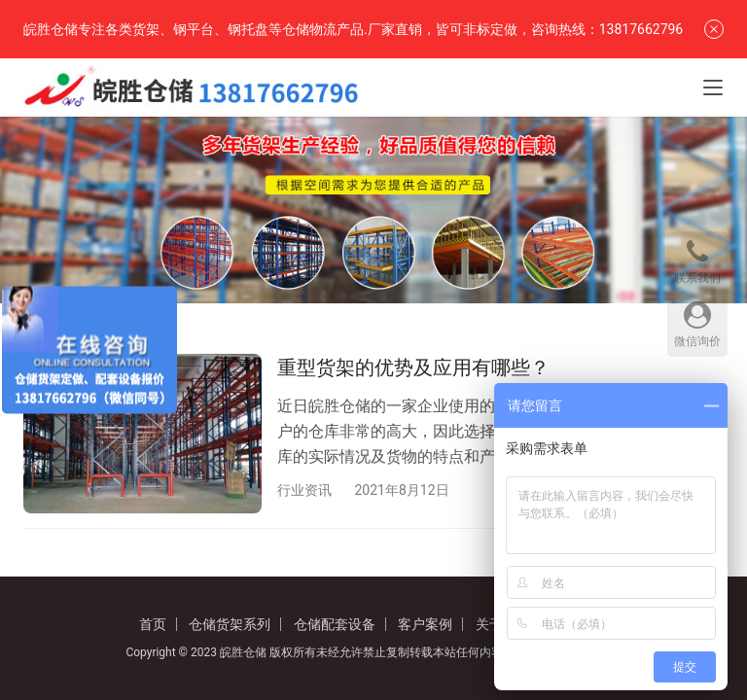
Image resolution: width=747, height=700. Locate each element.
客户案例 (425, 624)
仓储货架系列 (230, 624)
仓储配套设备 (335, 624)
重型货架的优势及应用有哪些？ (413, 367)
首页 (153, 624)
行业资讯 (304, 490)
